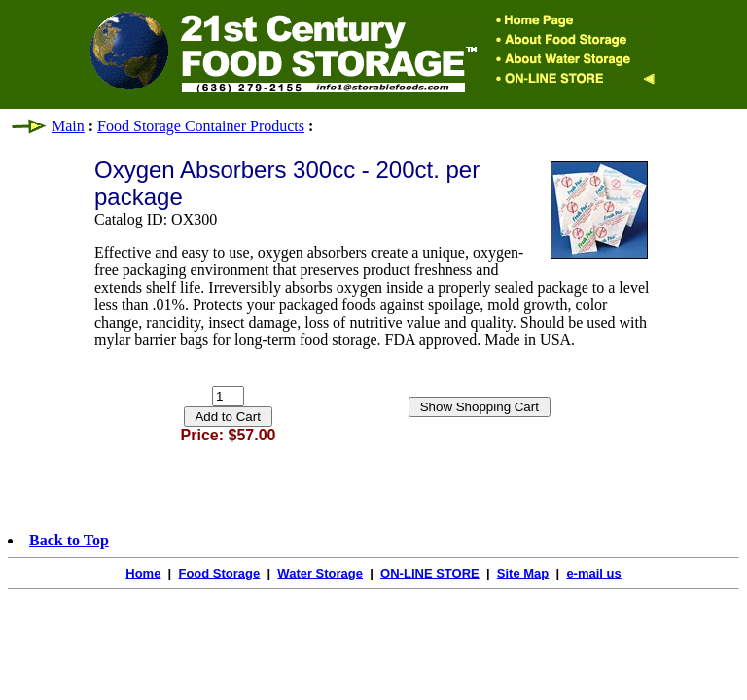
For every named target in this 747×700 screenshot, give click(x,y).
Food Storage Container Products (201, 126)
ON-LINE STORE (430, 573)
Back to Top (69, 540)
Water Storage (320, 573)
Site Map (523, 573)
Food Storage (219, 573)
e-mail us (593, 573)
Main (68, 126)
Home (143, 573)
